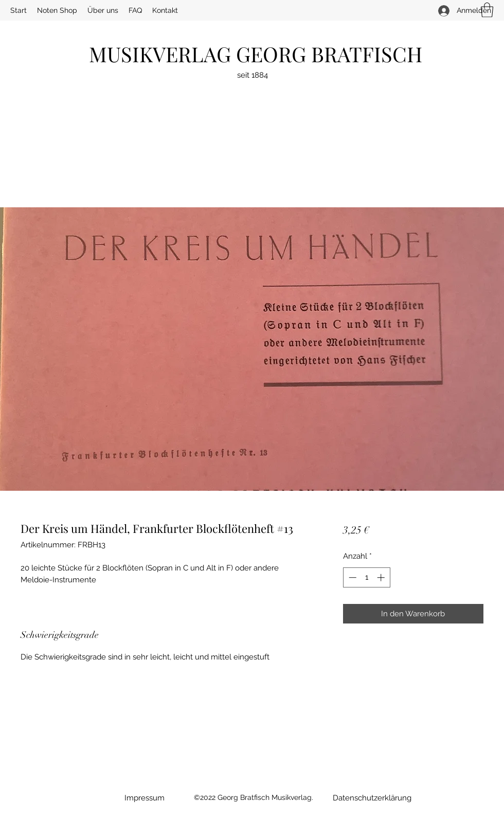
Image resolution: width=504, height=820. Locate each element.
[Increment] (382, 577)
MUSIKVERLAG (163, 54)
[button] (487, 10)
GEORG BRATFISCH (329, 54)
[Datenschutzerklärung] (372, 798)
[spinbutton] (366, 577)
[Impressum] (144, 798)
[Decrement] (352, 577)
